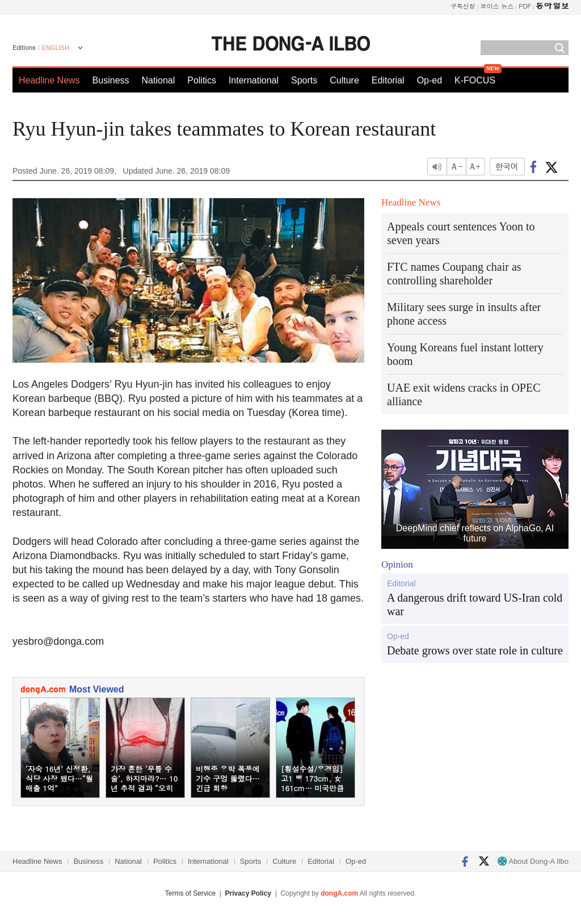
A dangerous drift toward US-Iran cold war (475, 604)
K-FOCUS (475, 80)
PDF (525, 6)
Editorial (388, 80)
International (254, 80)
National (159, 80)
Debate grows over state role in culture (475, 650)
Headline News (49, 80)
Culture (344, 80)
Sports (304, 80)
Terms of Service (190, 893)
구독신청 (463, 6)
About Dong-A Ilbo (533, 861)
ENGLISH (56, 48)
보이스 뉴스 (497, 6)
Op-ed (430, 80)
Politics (202, 80)
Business (111, 80)
